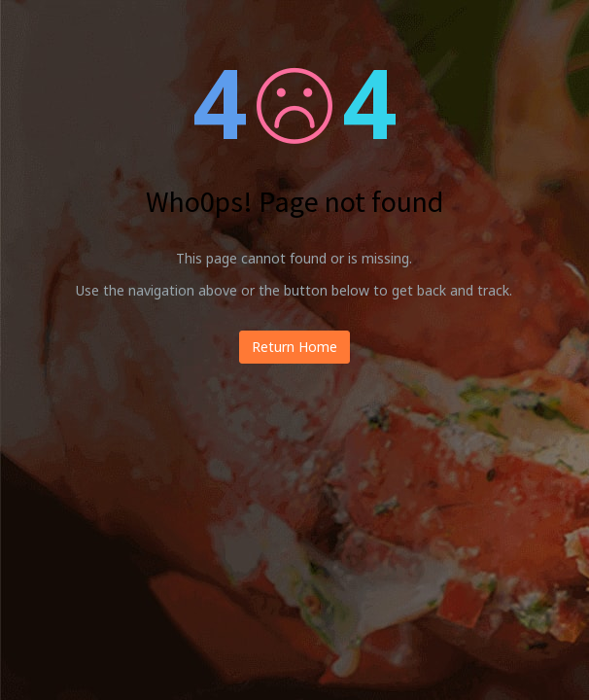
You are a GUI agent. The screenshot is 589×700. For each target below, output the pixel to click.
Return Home (294, 347)
